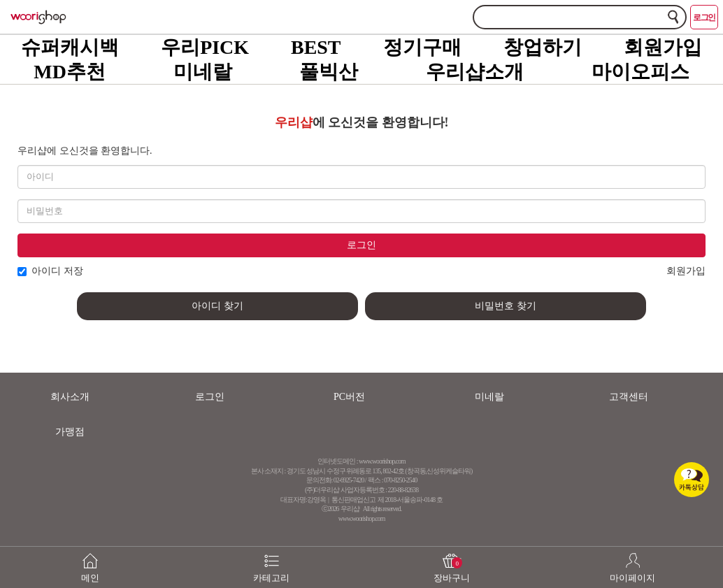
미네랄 (203, 72)
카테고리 (272, 561)
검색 (673, 16)
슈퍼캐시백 (70, 47)
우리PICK (205, 47)
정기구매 (422, 47)
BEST (316, 47)
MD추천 (70, 72)
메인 (91, 561)
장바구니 (452, 561)
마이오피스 (640, 72)
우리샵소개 (475, 72)
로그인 (704, 17)
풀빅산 (329, 72)
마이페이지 (633, 561)
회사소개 (70, 397)
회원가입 (663, 47)
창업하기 (543, 47)
